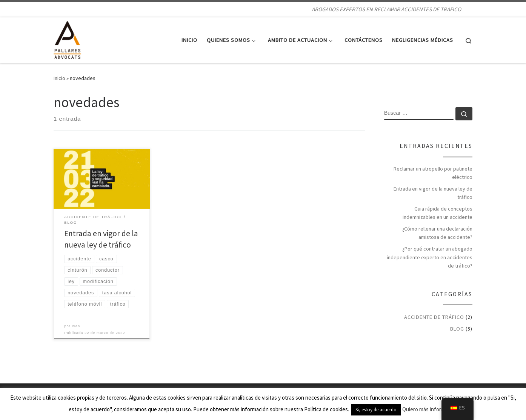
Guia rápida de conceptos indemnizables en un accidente (438, 213)
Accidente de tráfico (434, 317)
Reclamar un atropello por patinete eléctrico (433, 173)
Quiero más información (430, 409)
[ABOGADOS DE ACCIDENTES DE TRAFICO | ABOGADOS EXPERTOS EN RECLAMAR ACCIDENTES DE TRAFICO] (68, 39)
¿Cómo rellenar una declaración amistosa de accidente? (437, 233)
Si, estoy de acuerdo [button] (376, 410)
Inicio (59, 78)
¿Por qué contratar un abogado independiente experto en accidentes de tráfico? (430, 257)
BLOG (457, 329)
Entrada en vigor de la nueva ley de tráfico (433, 193)
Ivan (76, 326)
